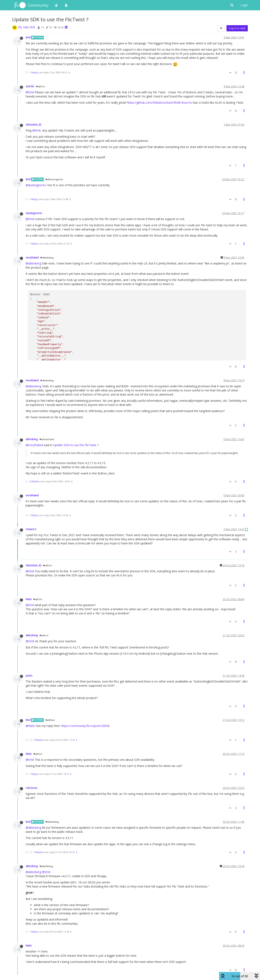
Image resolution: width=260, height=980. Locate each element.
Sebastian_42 (33, 124)
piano (29, 675)
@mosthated (47, 439)
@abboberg (47, 258)
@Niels (50, 720)
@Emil (40, 87)
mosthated (32, 257)
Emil (28, 37)
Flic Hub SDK (27, 27)
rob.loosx (31, 788)
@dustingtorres (54, 179)
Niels (29, 599)
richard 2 (31, 529)
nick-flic (30, 86)
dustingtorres (34, 213)
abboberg (32, 439)
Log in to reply (237, 28)
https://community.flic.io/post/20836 (85, 726)
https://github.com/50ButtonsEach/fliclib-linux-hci (160, 103)
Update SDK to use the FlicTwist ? (76, 445)
